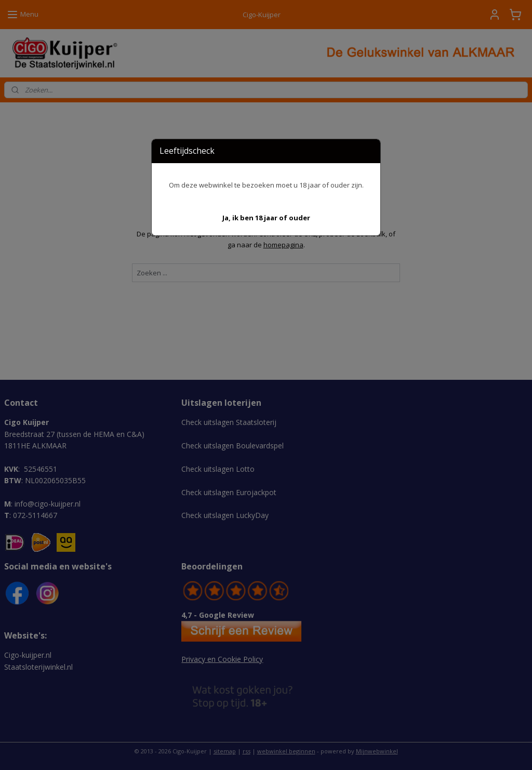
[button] (266, 218)
